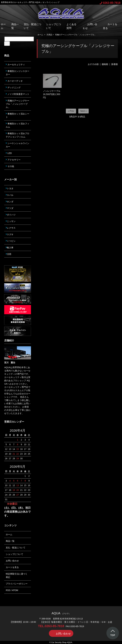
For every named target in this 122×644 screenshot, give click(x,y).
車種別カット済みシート (18, 115)
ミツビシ (11, 241)
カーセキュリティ (15, 65)
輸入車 (10, 248)
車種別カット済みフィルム (18, 125)
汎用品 (49, 35)
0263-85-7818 (110, 3)
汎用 (8, 254)
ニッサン (11, 221)
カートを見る (12, 567)
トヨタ (10, 188)
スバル (10, 195)
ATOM (15, 590)
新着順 (115, 64)
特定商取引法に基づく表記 (17, 575)
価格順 (105, 64)
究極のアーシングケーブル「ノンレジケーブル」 (76, 35)
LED (9, 153)
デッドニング (13, 88)
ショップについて (14, 554)
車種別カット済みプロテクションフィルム (18, 135)
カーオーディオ (14, 81)
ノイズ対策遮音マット (18, 94)
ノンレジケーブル (52, 91)
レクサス (11, 228)
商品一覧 (10, 541)
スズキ (10, 234)
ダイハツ (11, 215)
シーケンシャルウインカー (18, 145)
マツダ (10, 208)
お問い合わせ (12, 561)
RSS (8, 590)
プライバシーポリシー (17, 584)
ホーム (40, 35)
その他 (10, 166)
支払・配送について (16, 548)
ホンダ (10, 202)
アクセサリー (13, 160)
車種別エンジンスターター (18, 73)
